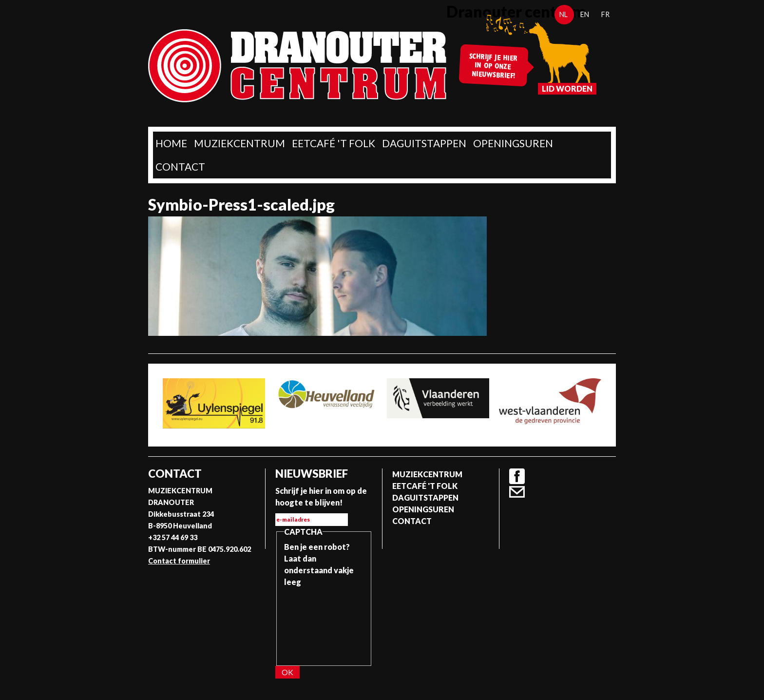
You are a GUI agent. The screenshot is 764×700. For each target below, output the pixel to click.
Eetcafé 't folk (334, 143)
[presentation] (324, 623)
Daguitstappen (424, 143)
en (585, 14)
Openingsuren (513, 143)
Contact (180, 166)
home (171, 143)
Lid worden (567, 88)
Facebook (517, 476)
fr (605, 14)
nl (563, 14)
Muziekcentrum (239, 143)
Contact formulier (179, 561)
